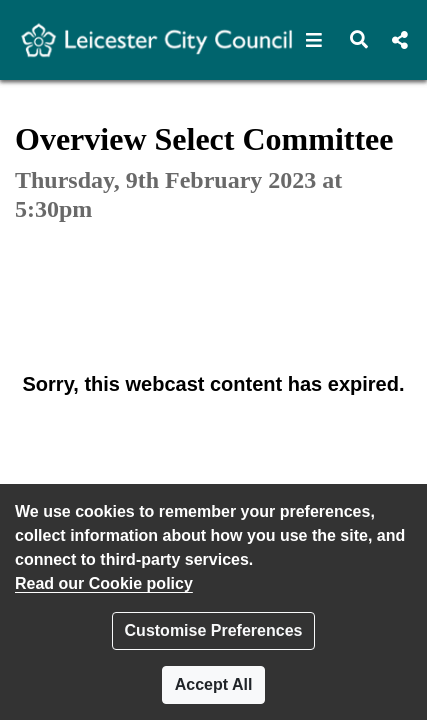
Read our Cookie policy (104, 583)
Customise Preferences (214, 630)
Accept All (214, 684)
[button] (314, 40)
